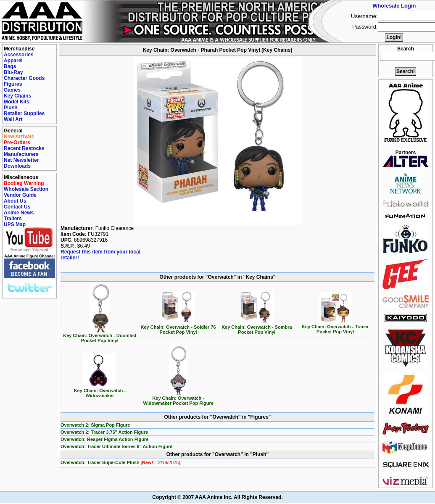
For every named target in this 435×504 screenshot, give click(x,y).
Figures (13, 84)
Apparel (13, 61)
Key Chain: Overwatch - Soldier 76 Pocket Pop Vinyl (178, 327)
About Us (15, 201)
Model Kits (17, 102)
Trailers (13, 219)
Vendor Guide (20, 195)
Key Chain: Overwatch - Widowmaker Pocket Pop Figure (178, 398)
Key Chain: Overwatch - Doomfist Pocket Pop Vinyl (100, 336)
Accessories (19, 55)
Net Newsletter (21, 160)
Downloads (17, 166)
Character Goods (24, 78)
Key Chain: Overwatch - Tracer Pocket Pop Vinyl (335, 327)
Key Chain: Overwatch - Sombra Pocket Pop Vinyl (257, 327)
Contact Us (17, 207)
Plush (11, 108)
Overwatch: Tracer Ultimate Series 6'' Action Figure (116, 446)
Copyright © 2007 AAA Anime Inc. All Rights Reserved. (217, 497)
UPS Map (15, 224)
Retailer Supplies (24, 113)
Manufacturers (21, 154)
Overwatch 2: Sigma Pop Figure (95, 425)
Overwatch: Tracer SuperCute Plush (120, 462)
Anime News (19, 213)
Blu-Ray (13, 72)
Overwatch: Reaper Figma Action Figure (104, 439)
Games (12, 90)
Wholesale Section (26, 189)
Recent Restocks (24, 148)
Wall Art (13, 119)
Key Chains (17, 96)
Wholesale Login (394, 6)
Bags (10, 66)
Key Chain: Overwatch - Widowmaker (100, 391)
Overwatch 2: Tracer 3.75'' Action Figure (104, 432)
